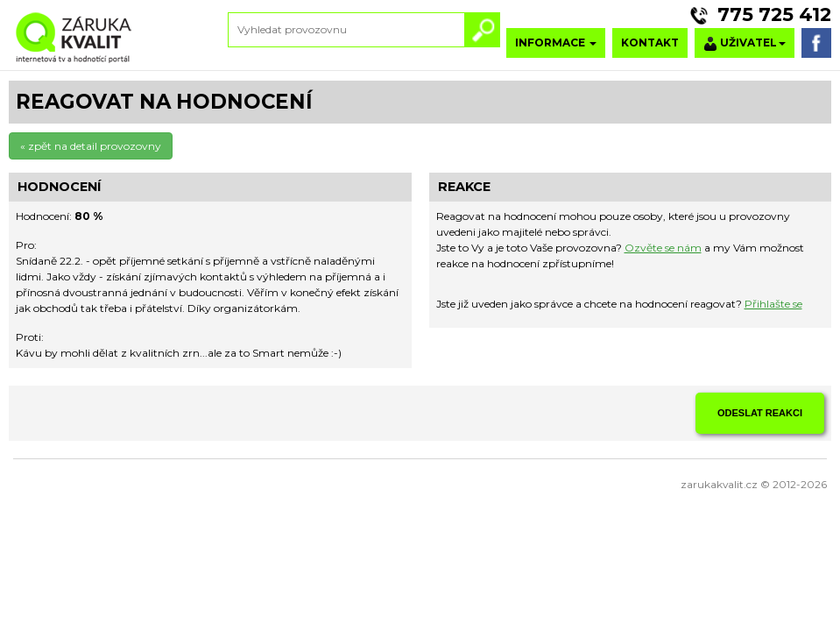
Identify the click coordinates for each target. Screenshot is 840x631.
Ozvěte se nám (663, 248)
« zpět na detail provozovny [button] (91, 146)
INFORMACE (556, 43)
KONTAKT (650, 43)
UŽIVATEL (745, 43)
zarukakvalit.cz (719, 484)
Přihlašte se (773, 304)
